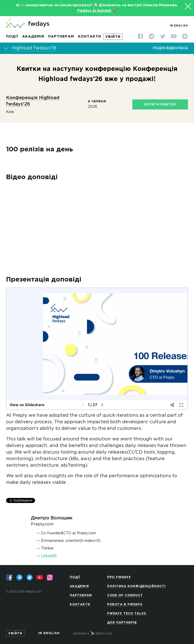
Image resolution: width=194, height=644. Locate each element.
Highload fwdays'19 (34, 48)
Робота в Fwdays (125, 603)
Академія (33, 37)
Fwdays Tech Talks (127, 612)
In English (179, 26)
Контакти (90, 37)
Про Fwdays (119, 576)
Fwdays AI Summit (94, 11)
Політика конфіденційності (136, 585)
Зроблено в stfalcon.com (93, 631)
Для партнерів (122, 621)
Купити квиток (160, 105)
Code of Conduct (125, 594)
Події (12, 37)
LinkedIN (49, 550)
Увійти (113, 37)
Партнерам (61, 37)
